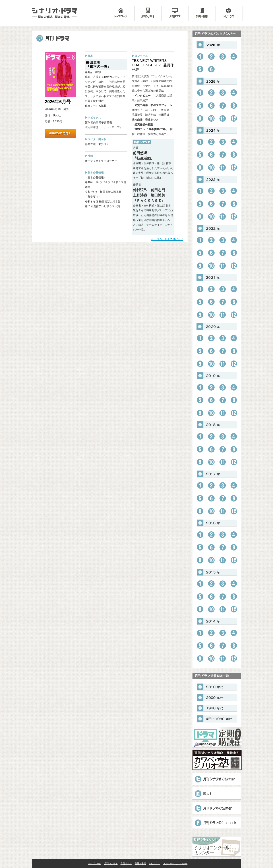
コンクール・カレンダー (175, 863)
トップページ (95, 863)
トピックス (154, 863)
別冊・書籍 (140, 863)
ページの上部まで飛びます (167, 239)
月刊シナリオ (111, 863)
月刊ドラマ (126, 863)
